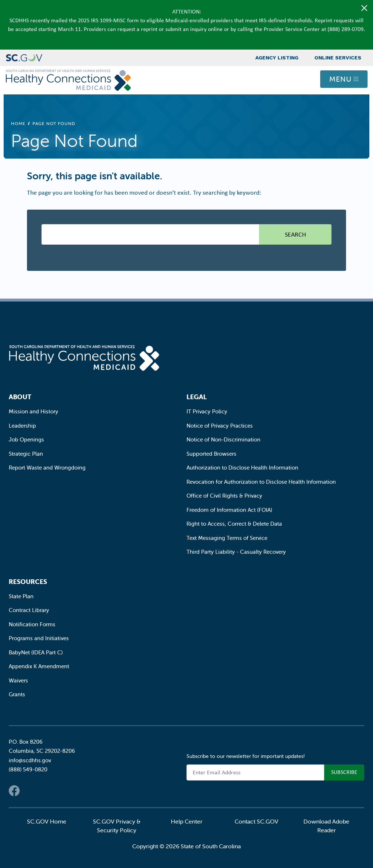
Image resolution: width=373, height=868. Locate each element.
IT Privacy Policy (207, 411)
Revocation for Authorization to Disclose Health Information (261, 482)
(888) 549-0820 (28, 769)
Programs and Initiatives (39, 638)
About (20, 397)
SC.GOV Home (47, 821)
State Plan (21, 596)
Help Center (187, 821)
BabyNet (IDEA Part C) (36, 652)
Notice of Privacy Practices (220, 426)
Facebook (14, 791)
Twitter (29, 791)
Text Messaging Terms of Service (227, 538)
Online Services (338, 58)
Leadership (22, 426)
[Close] (364, 8)
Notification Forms (32, 624)
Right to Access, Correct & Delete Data (234, 524)
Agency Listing (277, 58)
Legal (197, 397)
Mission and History (34, 411)
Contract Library (29, 610)
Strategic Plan (26, 454)
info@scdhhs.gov (30, 760)
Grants (17, 694)
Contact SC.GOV (256, 821)
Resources (28, 582)
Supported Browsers (211, 454)
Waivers (18, 680)
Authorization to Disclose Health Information (242, 468)
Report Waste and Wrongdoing (47, 468)
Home (18, 123)
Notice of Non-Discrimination (223, 439)
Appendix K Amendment (39, 666)
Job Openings (26, 439)
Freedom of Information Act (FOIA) (229, 510)
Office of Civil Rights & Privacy (224, 496)
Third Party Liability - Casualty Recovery (236, 552)
